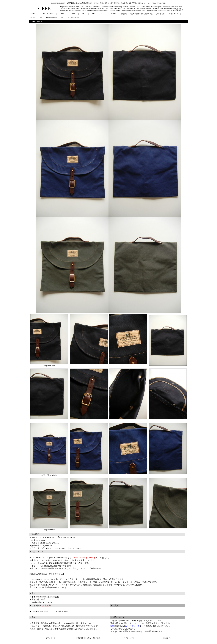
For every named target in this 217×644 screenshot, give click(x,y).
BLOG (103, 14)
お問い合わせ (160, 14)
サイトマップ (174, 14)
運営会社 (124, 14)
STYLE (114, 14)
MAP (62, 14)
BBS (93, 14)
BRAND (73, 14)
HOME (33, 14)
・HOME (32, 17)
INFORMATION (48, 14)
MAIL (84, 14)
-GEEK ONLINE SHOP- (58, 3)
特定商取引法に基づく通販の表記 (141, 14)
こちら (121, 626)
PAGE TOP (168, 638)
